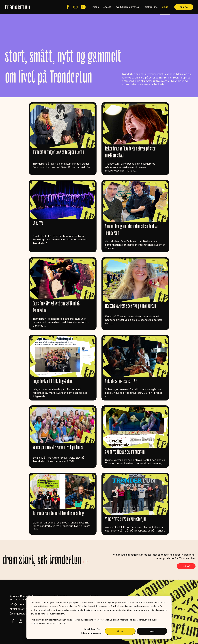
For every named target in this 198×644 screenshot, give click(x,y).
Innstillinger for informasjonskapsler (92, 631)
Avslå (152, 631)
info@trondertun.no (22, 604)
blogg (165, 7)
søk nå (184, 7)
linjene (95, 7)
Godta (120, 631)
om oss (107, 7)
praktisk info (151, 7)
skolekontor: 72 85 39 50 (25, 609)
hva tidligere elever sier (128, 7)
